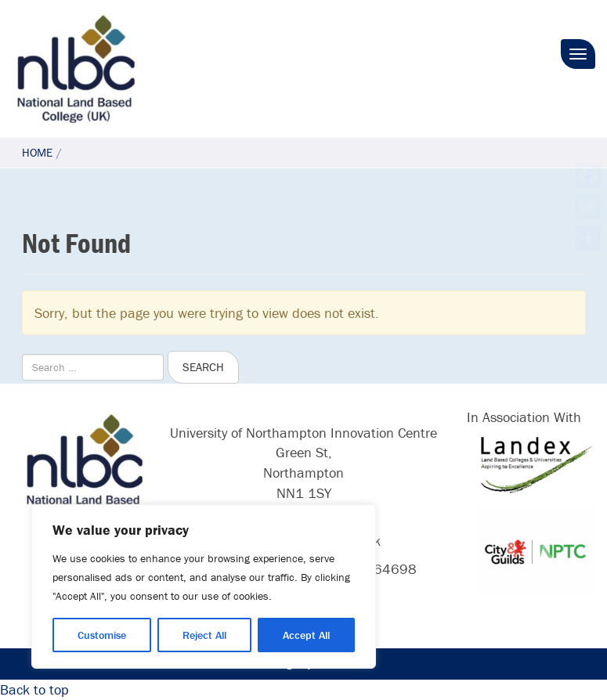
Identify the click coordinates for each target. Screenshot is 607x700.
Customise (102, 635)
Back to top (34, 689)
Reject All (204, 635)
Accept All (306, 635)
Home (37, 152)
